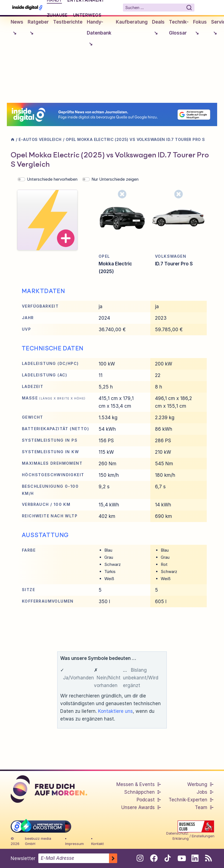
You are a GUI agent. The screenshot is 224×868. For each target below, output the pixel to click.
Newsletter (23, 858)
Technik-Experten (188, 800)
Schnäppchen (139, 792)
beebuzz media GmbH (38, 841)
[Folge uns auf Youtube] (181, 858)
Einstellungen (203, 836)
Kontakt (97, 844)
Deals (158, 29)
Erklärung (181, 838)
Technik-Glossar (179, 27)
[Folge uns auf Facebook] (154, 858)
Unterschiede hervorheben (52, 179)
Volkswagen (171, 256)
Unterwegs (87, 15)
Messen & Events (136, 784)
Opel (104, 256)
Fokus (200, 29)
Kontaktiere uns (115, 711)
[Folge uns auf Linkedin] (195, 858)
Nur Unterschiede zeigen (115, 179)
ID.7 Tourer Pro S (174, 264)
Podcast (146, 800)
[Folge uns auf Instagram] (140, 858)
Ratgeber (38, 29)
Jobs (202, 792)
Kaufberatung (132, 22)
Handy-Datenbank (99, 34)
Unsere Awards (138, 807)
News (17, 29)
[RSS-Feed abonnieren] (209, 858)
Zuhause (57, 15)
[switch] (21, 179)
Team (201, 807)
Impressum (74, 844)
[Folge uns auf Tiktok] (167, 859)
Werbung (197, 784)
